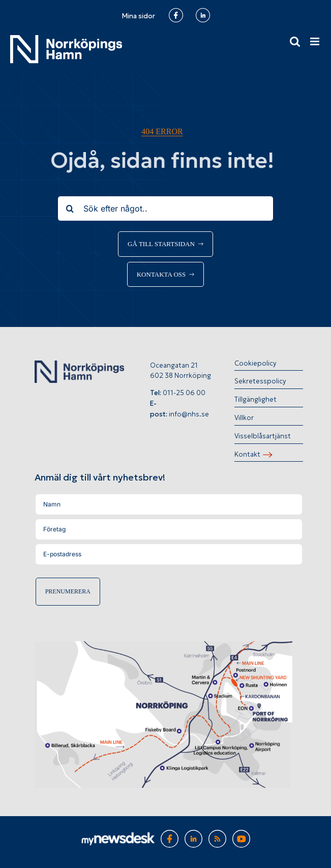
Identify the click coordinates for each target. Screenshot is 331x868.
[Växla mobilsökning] (295, 41)
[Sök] (70, 208)
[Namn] (169, 504)
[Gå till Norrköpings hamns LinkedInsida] (193, 836)
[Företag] (169, 529)
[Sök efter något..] (165, 208)
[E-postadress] (169, 554)
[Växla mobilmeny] (315, 41)
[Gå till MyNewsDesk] (118, 837)
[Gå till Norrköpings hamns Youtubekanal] (241, 836)
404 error (162, 131)
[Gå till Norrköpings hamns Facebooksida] (170, 836)
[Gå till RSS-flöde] (217, 836)
